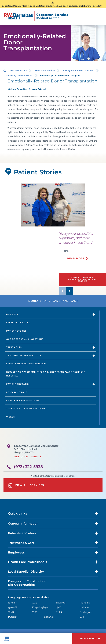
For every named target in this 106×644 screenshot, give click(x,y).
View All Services (26, 485)
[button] (89, 639)
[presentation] (82, 248)
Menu (7, 639)
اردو (82, 617)
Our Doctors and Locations (25, 339)
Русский (13, 617)
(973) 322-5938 (28, 467)
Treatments (14, 347)
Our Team (12, 314)
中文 (35, 612)
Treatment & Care (18, 70)
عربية (35, 603)
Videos (11, 417)
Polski (60, 612)
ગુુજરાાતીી (13, 607)
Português (86, 612)
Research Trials (17, 392)
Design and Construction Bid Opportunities (27, 583)
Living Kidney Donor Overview (26, 364)
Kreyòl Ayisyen (41, 607)
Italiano (84, 607)
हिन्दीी (59, 607)
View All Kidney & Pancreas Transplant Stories (82, 279)
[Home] (36, 16)
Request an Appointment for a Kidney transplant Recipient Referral (46, 374)
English (13, 603)
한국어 (12, 612)
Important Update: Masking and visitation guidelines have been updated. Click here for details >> (52, 6)
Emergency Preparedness (23, 401)
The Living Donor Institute (19, 76)
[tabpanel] (53, 205)
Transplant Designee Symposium (28, 409)
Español (49, 617)
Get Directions (26, 456)
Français (85, 603)
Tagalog (61, 603)
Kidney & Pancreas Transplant (79, 70)
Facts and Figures (18, 323)
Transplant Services (45, 70)
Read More (76, 258)
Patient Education (19, 384)
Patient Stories (16, 331)
